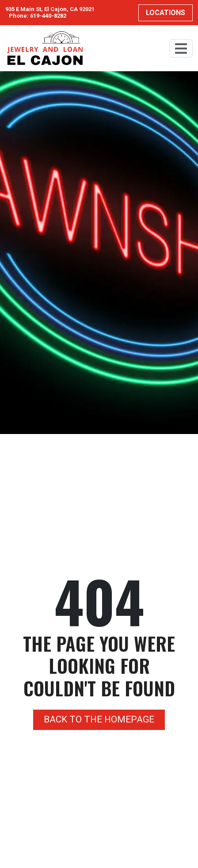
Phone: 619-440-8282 (38, 16)
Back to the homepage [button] (99, 719)
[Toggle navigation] (181, 48)
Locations (166, 13)
